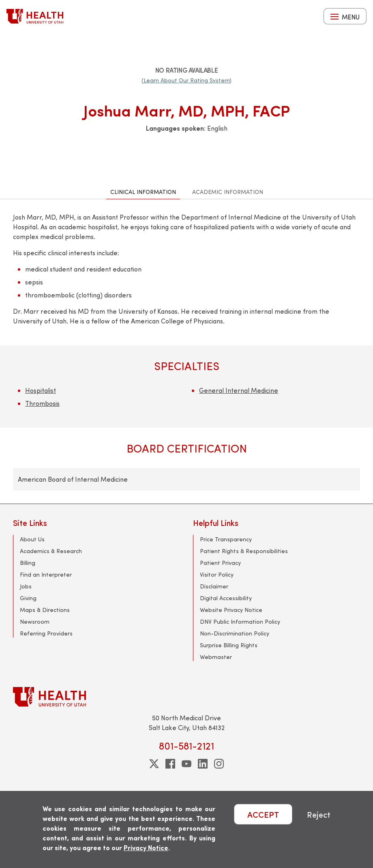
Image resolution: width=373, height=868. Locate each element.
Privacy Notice (146, 848)
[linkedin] (203, 764)
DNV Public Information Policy (240, 621)
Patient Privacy (220, 563)
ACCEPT (263, 814)
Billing (28, 563)
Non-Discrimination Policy (235, 633)
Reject (319, 814)
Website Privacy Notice (231, 610)
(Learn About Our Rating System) (186, 80)
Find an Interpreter (46, 574)
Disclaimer (214, 586)
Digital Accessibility (226, 598)
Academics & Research (51, 551)
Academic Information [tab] (228, 192)
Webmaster (216, 657)
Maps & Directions (45, 610)
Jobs (26, 586)
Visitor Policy (217, 574)
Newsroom (35, 621)
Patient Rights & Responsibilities (244, 551)
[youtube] (186, 764)
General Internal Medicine (239, 390)
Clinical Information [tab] (143, 192)
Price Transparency (226, 539)
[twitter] (154, 764)
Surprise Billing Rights (229, 645)
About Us (32, 539)
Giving (28, 598)
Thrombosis (42, 403)
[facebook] (170, 764)
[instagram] (219, 764)
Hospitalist (41, 390)
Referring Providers (46, 633)
